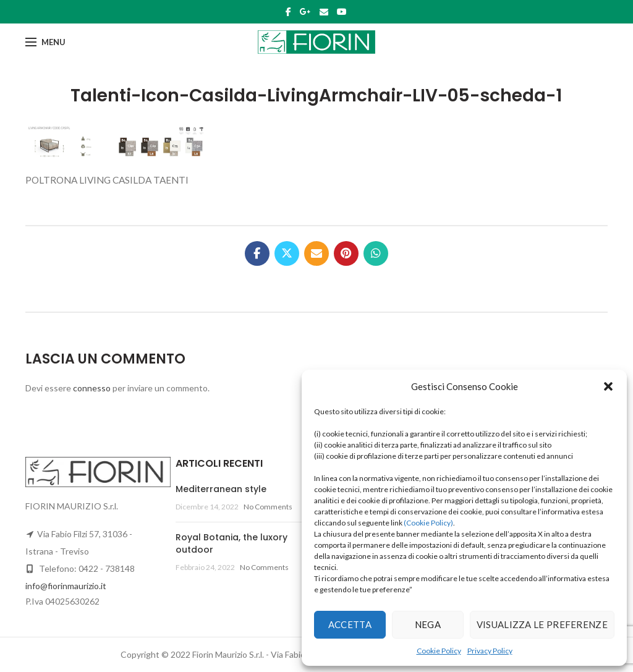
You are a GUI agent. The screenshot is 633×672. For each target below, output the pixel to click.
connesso (92, 388)
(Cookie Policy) (428, 523)
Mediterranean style (221, 489)
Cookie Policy (439, 651)
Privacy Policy (490, 651)
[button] (608, 386)
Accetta (350, 624)
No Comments (268, 507)
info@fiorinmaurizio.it (66, 586)
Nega (428, 624)
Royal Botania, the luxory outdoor (232, 543)
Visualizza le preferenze (542, 624)
